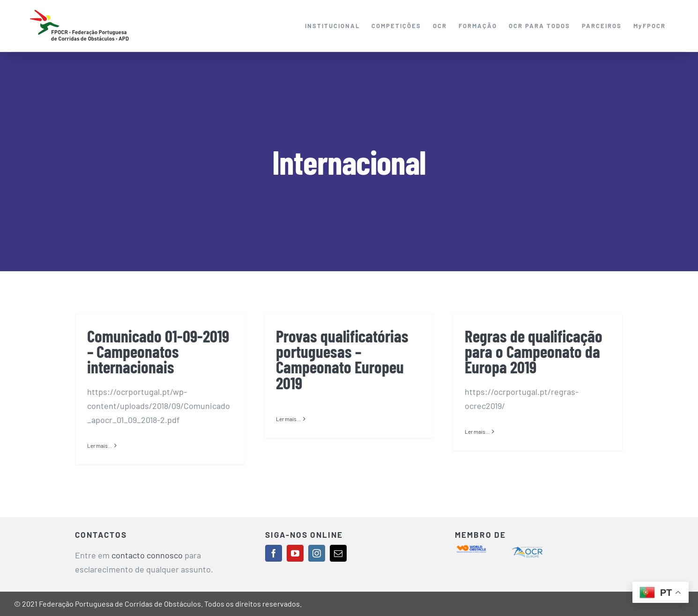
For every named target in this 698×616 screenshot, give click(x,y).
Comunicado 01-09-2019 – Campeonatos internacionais (158, 351)
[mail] (338, 553)
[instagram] (317, 553)
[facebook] (274, 553)
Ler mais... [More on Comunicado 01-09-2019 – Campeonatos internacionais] (100, 445)
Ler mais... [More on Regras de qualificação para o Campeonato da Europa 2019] (477, 445)
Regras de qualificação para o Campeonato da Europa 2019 (534, 351)
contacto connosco (147, 555)
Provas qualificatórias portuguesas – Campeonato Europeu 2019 (342, 359)
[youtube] (295, 553)
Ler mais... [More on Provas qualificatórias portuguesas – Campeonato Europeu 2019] (288, 445)
